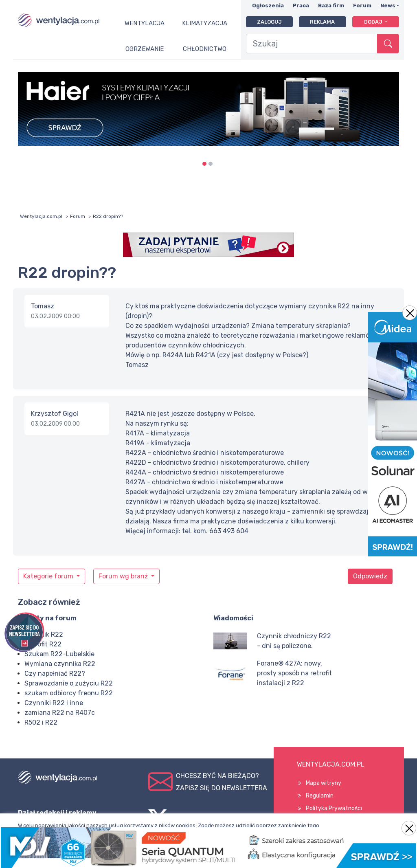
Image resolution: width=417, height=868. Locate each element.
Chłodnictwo (205, 49)
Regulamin (320, 796)
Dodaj (374, 22)
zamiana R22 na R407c (60, 713)
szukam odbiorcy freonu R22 (69, 693)
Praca (301, 5)
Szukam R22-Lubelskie (59, 654)
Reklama (322, 22)
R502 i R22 (41, 722)
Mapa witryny (324, 783)
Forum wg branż (124, 576)
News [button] (388, 5)
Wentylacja (145, 23)
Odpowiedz (370, 576)
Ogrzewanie (145, 49)
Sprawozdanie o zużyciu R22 (69, 683)
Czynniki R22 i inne (54, 703)
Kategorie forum (49, 576)
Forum (362, 5)
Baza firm (331, 5)
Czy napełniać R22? (55, 674)
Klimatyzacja (205, 23)
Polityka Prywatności (334, 808)
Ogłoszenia (268, 5)
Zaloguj (269, 22)
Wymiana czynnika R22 (60, 664)
